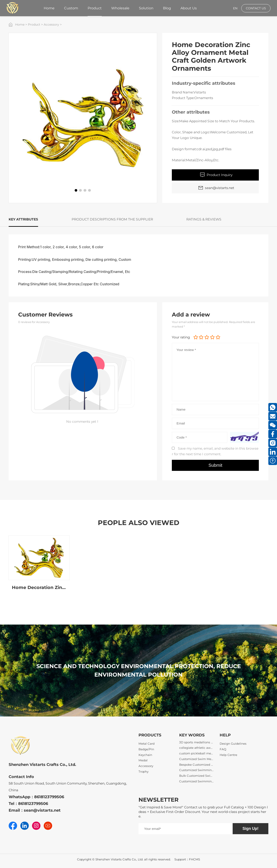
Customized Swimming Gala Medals (197, 773)
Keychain (145, 755)
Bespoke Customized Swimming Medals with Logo (197, 768)
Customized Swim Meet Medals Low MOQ (197, 762)
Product (34, 24)
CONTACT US (256, 8)
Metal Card (147, 744)
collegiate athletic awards (197, 751)
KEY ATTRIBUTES (23, 219)
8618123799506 (49, 797)
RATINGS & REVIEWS (204, 219)
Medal (143, 760)
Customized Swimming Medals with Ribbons (197, 785)
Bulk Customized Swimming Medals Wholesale (197, 779)
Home (20, 24)
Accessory (51, 24)
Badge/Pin (146, 749)
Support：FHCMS (187, 859)
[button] (76, 190)
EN (235, 8)
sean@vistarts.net (42, 810)
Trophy (143, 772)
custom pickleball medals (197, 757)
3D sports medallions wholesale (197, 746)
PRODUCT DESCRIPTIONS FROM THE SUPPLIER (112, 219)
